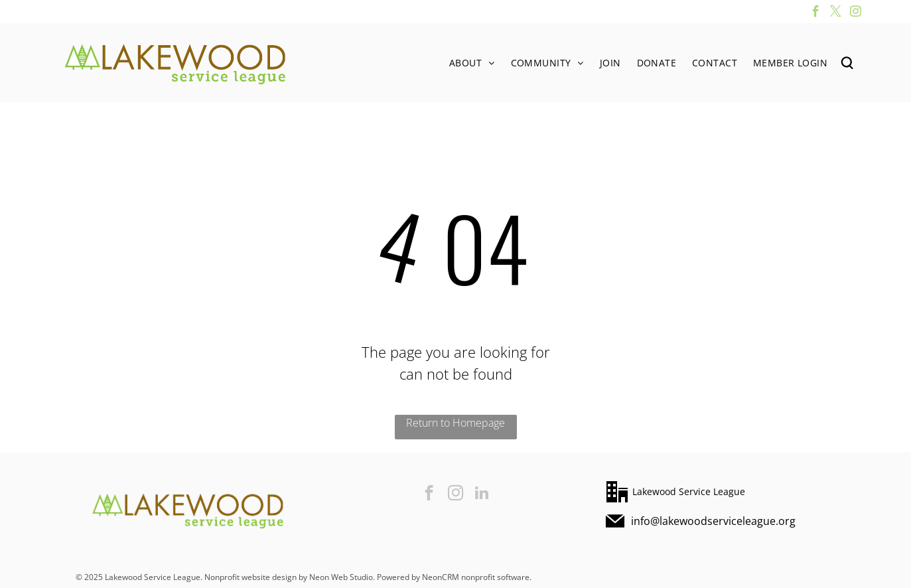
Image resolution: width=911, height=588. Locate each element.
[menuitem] (472, 63)
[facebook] (816, 13)
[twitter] (836, 13)
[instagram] (856, 13)
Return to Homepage (455, 423)
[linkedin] (482, 494)
